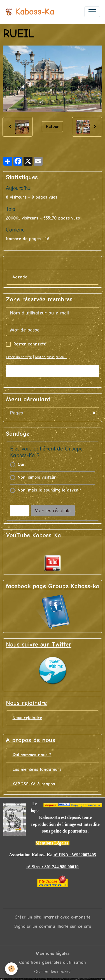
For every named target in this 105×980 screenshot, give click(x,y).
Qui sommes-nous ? (32, 755)
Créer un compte (19, 357)
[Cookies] (11, 969)
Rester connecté (30, 344)
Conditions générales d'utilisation (53, 962)
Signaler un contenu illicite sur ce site (53, 926)
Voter (20, 511)
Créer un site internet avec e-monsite (53, 917)
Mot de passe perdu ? (51, 357)
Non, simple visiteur (37, 477)
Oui (21, 464)
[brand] (30, 12)
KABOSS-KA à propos (34, 784)
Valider (53, 371)
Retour (53, 127)
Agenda (20, 277)
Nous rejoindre (27, 718)
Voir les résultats (53, 511)
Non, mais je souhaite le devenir (50, 490)
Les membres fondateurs (37, 769)
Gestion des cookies (53, 972)
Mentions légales (53, 953)
